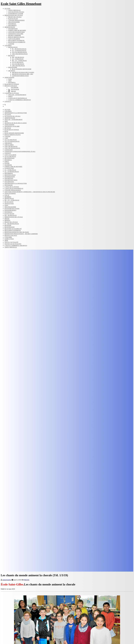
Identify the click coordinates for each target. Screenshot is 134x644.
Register (8, 225)
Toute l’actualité (11, 242)
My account (9, 202)
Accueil (7, 9)
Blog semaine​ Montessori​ (22, 69)
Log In (7, 195)
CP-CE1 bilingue (18, 62)
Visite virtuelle (14, 10)
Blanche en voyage (12, 84)
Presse (7, 219)
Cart (6, 138)
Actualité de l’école (16, 12)
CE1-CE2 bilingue (18, 64)
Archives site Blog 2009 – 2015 (22, 74)
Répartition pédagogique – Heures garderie (21, 234)
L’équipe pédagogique (16, 20)
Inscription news (11, 180)
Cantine (11, 44)
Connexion (9, 150)
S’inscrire (8, 237)
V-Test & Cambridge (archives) (19, 100)
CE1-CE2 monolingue (19, 52)
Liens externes (10, 194)
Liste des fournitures (16, 32)
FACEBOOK (8, 165)
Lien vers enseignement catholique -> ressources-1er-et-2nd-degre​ (30, 192)
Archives (12, 71)
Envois (7, 163)
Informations (10, 177)
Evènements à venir (16, 14)
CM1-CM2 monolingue (20, 54)
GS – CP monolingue (19, 51)
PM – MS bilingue (18, 57)
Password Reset (10, 210)
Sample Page (9, 239)
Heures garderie (15, 36)
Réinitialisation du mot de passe (17, 232)
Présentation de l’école (14, 15)
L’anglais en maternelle (18, 98)
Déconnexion (9, 158)
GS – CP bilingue (18, 59)
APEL (10, 81)
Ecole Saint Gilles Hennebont (21, 4)
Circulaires (9, 145)
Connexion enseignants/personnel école (20, 152)
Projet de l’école (15, 17)
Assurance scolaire (16, 34)
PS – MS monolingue (19, 49)
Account (8, 115)
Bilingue (11, 56)
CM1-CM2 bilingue (18, 66)
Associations (9, 77)
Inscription (9, 178)
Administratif (10, 27)
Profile (7, 220)
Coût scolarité (14, 39)
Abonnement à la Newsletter (16, 113)
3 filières (8, 46)
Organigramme (14, 22)
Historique (12, 25)
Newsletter (9, 204)
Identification (10, 175)
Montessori (13, 67)
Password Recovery (12, 209)
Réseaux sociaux (11, 86)
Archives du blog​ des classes (23, 72)
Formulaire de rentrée (17, 30)
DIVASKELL (12, 83)
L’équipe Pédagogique (13, 190)
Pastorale (12, 24)
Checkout (8, 143)
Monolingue (13, 47)
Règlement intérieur (16, 41)
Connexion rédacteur (20, 76)
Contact (8, 102)
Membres (8, 197)
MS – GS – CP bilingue (19, 61)
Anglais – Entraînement (17, 95)
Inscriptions (13, 29)
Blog (6, 131)
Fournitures (9, 168)
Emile (10, 97)
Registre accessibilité (17, 42)
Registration (9, 227)
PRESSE (27, 580)
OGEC (10, 79)
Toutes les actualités (13, 244)
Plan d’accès (13, 19)
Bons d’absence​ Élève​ (16, 37)
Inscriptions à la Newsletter (16, 183)
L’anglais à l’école (12, 93)
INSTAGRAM (8, 185)
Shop (6, 241)
